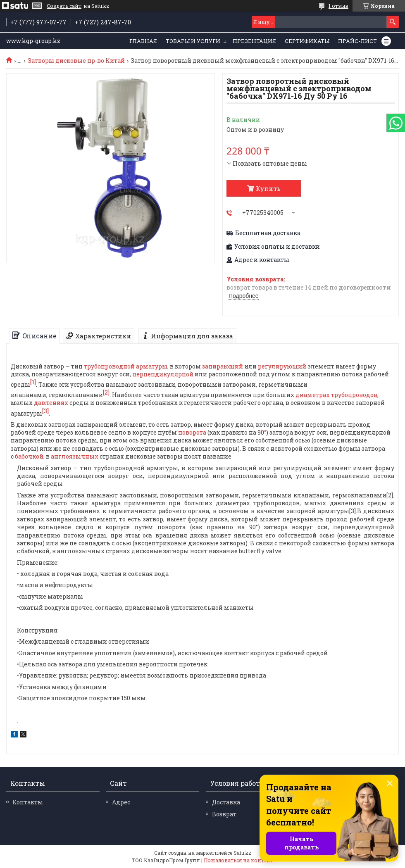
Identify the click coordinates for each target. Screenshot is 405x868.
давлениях (51, 403)
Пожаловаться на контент (238, 860)
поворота (192, 432)
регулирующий (282, 366)
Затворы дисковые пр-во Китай (76, 61)
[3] (45, 411)
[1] (33, 382)
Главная (143, 41)
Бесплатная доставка (268, 233)
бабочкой (29, 456)
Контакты (28, 802)
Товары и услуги (193, 41)
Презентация (254, 41)
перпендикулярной (163, 374)
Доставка (226, 802)
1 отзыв (338, 6)
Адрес (121, 802)
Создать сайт (64, 6)
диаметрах (313, 395)
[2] (106, 392)
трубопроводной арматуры (126, 366)
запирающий (223, 366)
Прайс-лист (357, 41)
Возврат (224, 814)
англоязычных (75, 456)
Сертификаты (307, 41)
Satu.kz (242, 853)
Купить (268, 188)
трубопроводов (354, 395)
